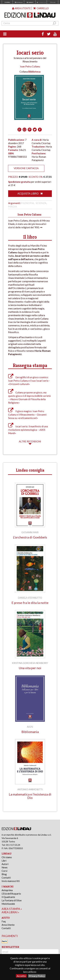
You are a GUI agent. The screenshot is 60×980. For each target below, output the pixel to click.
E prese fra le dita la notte (30, 603)
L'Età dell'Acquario (11, 894)
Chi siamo (7, 857)
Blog (4, 874)
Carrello (41, 8)
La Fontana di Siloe (12, 900)
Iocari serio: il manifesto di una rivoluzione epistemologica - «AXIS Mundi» (28, 430)
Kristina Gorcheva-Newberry (30, 663)
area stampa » (12, 909)
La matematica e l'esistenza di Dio (30, 796)
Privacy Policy (37, 976)
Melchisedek (8, 904)
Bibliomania (30, 732)
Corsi (4, 871)
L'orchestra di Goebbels (30, 537)
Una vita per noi (30, 668)
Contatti (6, 878)
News (5, 867)
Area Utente (8, 925)
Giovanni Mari (30, 532)
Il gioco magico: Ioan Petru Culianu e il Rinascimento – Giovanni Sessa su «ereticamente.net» (27, 415)
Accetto (21, 976)
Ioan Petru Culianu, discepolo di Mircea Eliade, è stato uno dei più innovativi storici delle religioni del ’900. (29, 224)
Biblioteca (34, 71)
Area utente (21, 8)
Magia (13, 206)
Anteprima (7, 890)
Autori (5, 864)
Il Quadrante (8, 897)
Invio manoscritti (11, 881)
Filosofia (28, 203)
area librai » (10, 912)
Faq (4, 921)
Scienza (41, 203)
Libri (4, 861)
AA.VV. (30, 727)
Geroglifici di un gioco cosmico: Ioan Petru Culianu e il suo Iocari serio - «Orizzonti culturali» (29, 381)
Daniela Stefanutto (30, 598)
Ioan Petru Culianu (30, 66)
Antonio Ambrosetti (30, 789)
